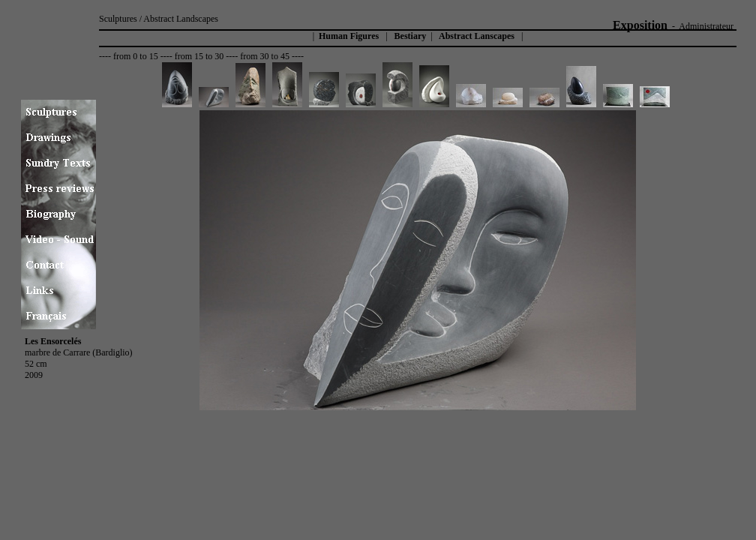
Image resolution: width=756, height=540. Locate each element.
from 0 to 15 (136, 56)
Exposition (640, 25)
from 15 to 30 (199, 56)
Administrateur (706, 26)
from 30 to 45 (265, 56)
